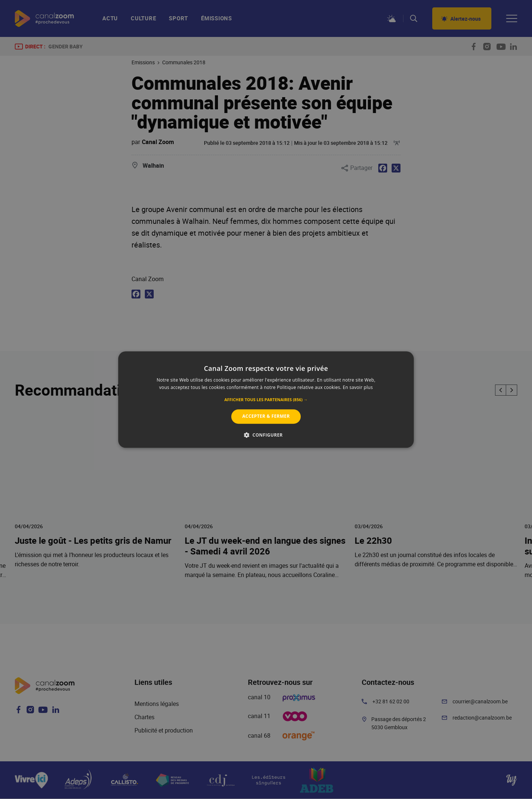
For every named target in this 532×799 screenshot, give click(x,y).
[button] (266, 400)
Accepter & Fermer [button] (266, 416)
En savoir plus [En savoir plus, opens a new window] (358, 387)
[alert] (266, 399)
